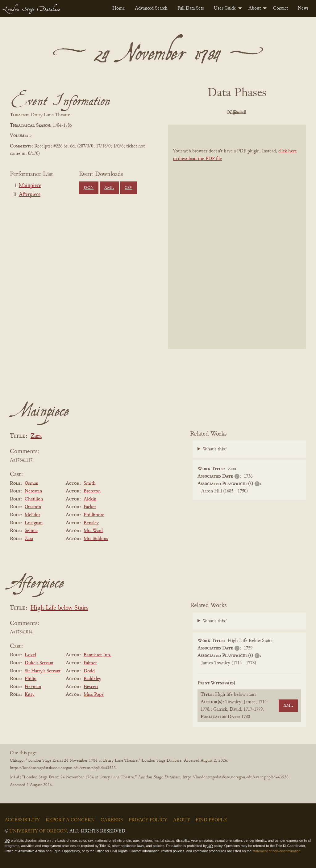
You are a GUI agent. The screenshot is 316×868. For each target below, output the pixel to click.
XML (109, 188)
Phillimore (94, 515)
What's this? (215, 449)
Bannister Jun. (97, 655)
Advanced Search (151, 8)
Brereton (92, 491)
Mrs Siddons (96, 539)
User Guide (225, 8)
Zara (36, 436)
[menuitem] (119, 8)
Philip (31, 679)
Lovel (30, 655)
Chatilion (34, 499)
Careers (112, 820)
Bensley (91, 523)
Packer (90, 507)
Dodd (89, 671)
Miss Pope (94, 695)
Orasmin (33, 507)
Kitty (30, 695)
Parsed (286, 113)
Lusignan (34, 523)
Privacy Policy (148, 820)
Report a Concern (70, 820)
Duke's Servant (39, 663)
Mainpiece (30, 186)
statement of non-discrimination (276, 851)
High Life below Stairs (59, 608)
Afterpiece (30, 195)
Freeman (33, 687)
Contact (281, 8)
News (303, 8)
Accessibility (22, 820)
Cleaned (253, 113)
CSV (129, 188)
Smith (90, 483)
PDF (185, 113)
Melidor (32, 515)
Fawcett (91, 687)
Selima (31, 531)
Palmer (90, 663)
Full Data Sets (191, 8)
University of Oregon (38, 831)
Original (219, 113)
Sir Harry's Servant (43, 671)
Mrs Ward (93, 531)
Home (119, 8)
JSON (89, 188)
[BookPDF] (237, 237)
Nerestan (33, 491)
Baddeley (92, 679)
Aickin (90, 499)
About (255, 8)
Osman (31, 483)
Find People (211, 820)
